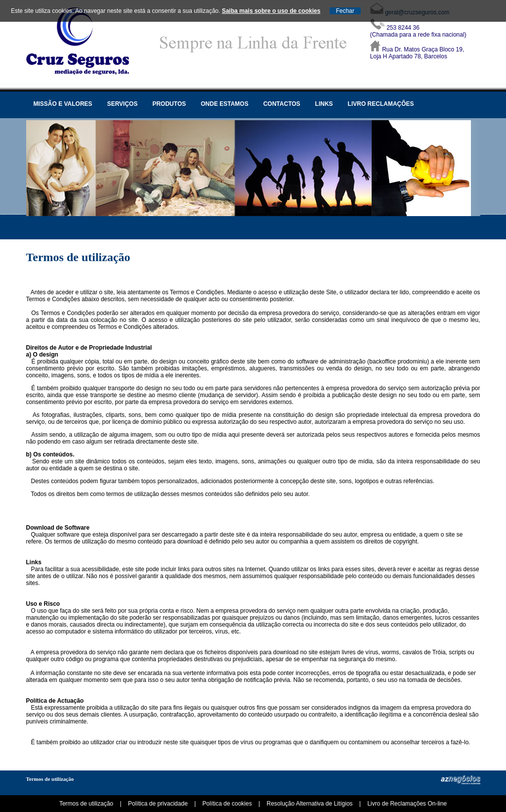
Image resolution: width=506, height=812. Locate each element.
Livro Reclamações (381, 104)
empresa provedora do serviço (299, 313)
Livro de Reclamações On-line (407, 804)
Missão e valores (63, 104)
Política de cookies (227, 804)
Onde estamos (224, 104)
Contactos (282, 104)
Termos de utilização (50, 779)
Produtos (169, 104)
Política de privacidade (158, 804)
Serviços (123, 104)
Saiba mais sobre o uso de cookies (271, 11)
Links (324, 104)
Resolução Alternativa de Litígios (309, 804)
